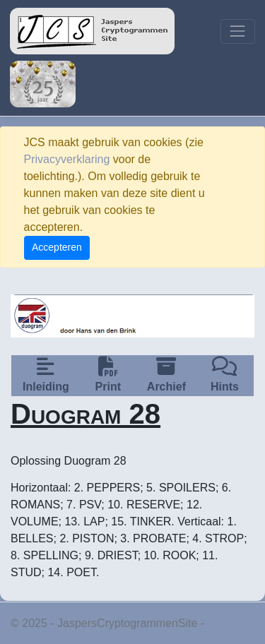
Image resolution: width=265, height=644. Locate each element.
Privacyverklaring (67, 159)
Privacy (226, 623)
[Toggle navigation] (238, 31)
